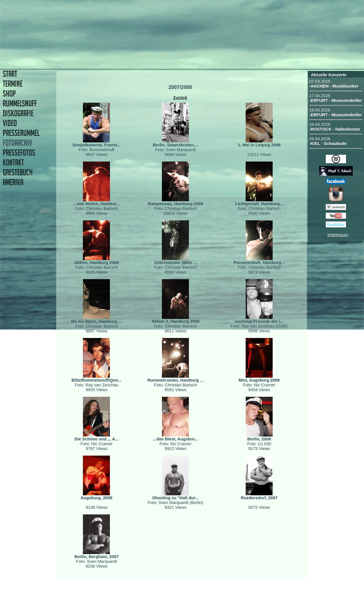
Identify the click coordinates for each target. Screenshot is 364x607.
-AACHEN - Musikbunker (334, 86)
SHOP (9, 94)
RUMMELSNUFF (20, 103)
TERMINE (13, 84)
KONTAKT (13, 163)
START (10, 74)
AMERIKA (13, 182)
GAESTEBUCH (18, 172)
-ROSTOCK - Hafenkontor (335, 129)
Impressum (338, 235)
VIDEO (10, 123)
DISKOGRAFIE (18, 113)
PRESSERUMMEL (21, 133)
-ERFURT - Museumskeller (336, 100)
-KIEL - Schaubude (328, 143)
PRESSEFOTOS (19, 153)
